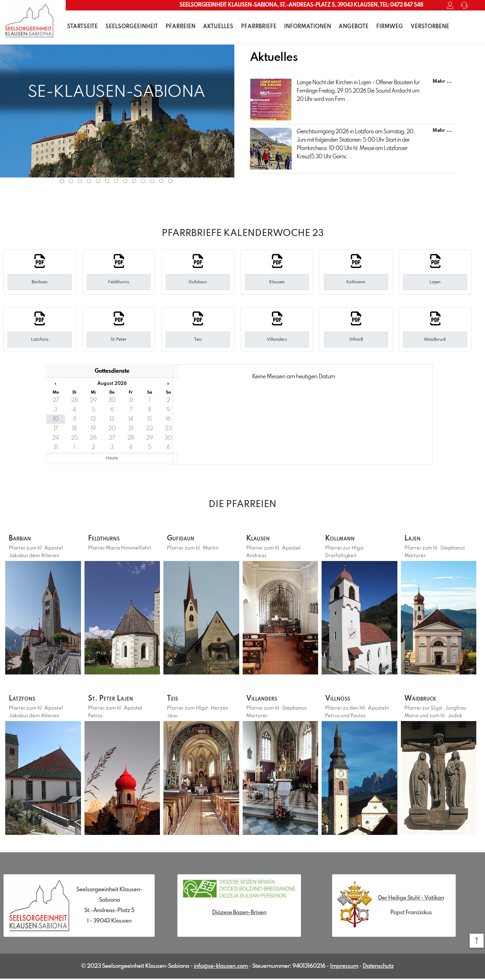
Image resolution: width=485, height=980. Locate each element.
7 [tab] (116, 181)
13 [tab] (170, 181)
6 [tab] (107, 181)
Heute (112, 458)
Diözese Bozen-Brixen (239, 914)
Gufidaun (183, 539)
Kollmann (343, 539)
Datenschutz (378, 968)
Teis (174, 700)
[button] (477, 941)
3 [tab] (80, 181)
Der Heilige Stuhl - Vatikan (411, 899)
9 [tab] (134, 181)
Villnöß (341, 700)
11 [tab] (152, 181)
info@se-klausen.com (221, 968)
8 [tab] (125, 181)
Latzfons (25, 700)
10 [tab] (143, 181)
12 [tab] (161, 181)
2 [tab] (71, 181)
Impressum (344, 968)
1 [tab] (62, 181)
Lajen (414, 539)
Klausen (261, 539)
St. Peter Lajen (115, 700)
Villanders (265, 700)
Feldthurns (107, 539)
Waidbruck (424, 700)
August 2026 (112, 384)
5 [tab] (98, 181)
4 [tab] (89, 181)
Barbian (22, 539)
